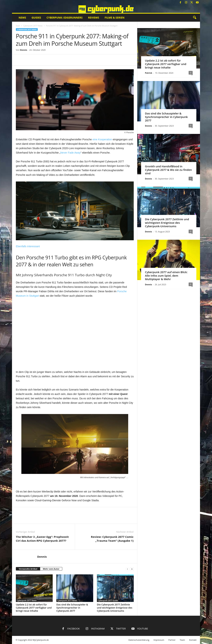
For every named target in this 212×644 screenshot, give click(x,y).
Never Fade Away (70, 153)
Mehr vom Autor (51, 569)
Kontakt (193, 640)
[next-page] (132, 569)
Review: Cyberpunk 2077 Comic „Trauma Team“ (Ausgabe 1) (112, 539)
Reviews (94, 18)
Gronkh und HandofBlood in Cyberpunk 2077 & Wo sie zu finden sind (168, 170)
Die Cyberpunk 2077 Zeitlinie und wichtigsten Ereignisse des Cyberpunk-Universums (115, 608)
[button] (195, 18)
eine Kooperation (102, 139)
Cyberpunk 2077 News (33, 26)
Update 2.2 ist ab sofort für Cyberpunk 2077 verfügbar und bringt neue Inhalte (34, 608)
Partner (172, 640)
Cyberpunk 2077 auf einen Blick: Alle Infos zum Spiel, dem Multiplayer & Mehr (166, 276)
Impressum (159, 640)
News (22, 18)
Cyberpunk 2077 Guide (108, 600)
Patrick (149, 73)
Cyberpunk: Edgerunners (65, 18)
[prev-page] (127, 569)
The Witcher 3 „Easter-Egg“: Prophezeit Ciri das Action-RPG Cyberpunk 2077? (42, 539)
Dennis (24, 50)
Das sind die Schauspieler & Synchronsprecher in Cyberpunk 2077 (72, 608)
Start (18, 26)
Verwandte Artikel (28, 569)
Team (182, 640)
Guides (36, 18)
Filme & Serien (115, 18)
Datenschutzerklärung (139, 640)
